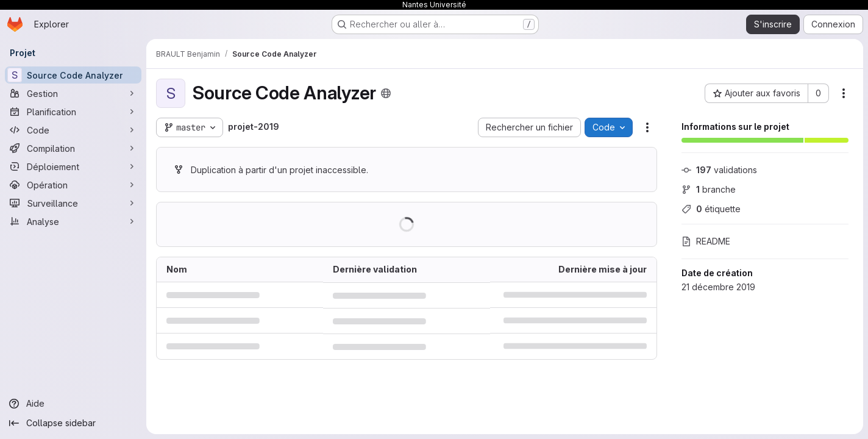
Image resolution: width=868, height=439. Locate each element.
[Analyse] (73, 221)
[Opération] (73, 185)
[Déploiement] (73, 166)
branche (709, 189)
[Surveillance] (73, 203)
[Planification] (73, 112)
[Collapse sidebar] (73, 423)
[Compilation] (73, 148)
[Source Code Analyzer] (73, 75)
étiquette (711, 209)
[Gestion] (73, 93)
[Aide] (73, 404)
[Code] (73, 130)
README (706, 241)
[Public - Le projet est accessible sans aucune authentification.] (386, 93)
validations (719, 170)
